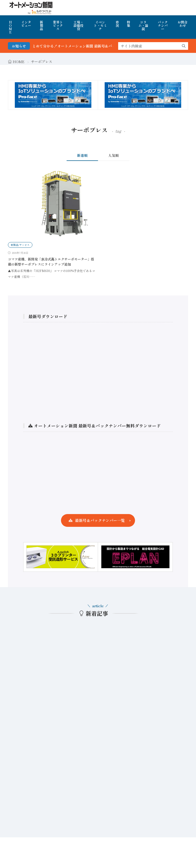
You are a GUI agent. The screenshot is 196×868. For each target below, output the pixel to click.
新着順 (82, 155)
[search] (184, 46)
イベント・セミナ (100, 25)
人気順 (114, 155)
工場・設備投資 (78, 25)
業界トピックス (58, 25)
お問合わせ (183, 24)
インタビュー (26, 24)
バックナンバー (163, 25)
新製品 (41, 25)
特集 (128, 24)
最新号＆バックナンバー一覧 (100, 520)
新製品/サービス (20, 245)
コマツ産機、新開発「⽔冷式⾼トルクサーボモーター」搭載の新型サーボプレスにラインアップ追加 (51, 262)
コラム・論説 (143, 25)
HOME (10, 27)
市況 (117, 24)
